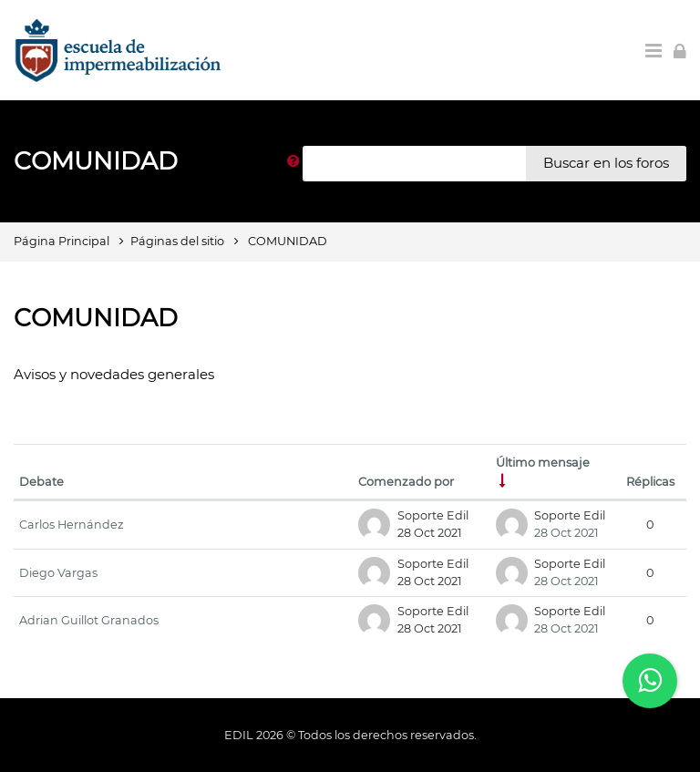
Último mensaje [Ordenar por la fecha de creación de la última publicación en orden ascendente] (543, 463)
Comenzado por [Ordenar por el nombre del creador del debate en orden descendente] (406, 482)
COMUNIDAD (288, 241)
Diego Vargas (58, 573)
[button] (293, 164)
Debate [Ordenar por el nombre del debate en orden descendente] (41, 482)
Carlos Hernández (72, 525)
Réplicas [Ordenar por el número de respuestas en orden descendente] (650, 482)
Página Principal (62, 241)
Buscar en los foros (606, 163)
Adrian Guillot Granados (89, 620)
